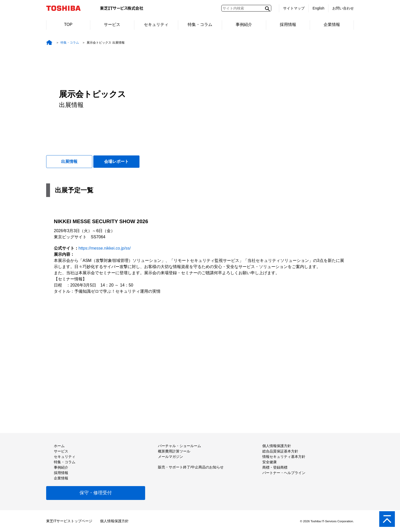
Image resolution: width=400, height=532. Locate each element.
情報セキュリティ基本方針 (284, 457)
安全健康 (269, 462)
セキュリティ (156, 24)
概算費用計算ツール (174, 451)
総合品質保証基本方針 (280, 451)
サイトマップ (294, 8)
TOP (68, 24)
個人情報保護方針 (277, 446)
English (318, 8)
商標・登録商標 (275, 467)
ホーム (59, 446)
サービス (112, 24)
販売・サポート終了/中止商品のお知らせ (191, 467)
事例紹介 (244, 24)
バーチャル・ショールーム (179, 446)
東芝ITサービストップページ (69, 521)
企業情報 (332, 24)
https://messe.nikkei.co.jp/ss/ (105, 248)
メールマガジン (171, 457)
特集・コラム (200, 24)
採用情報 (288, 24)
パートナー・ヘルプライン (284, 473)
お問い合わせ (343, 8)
